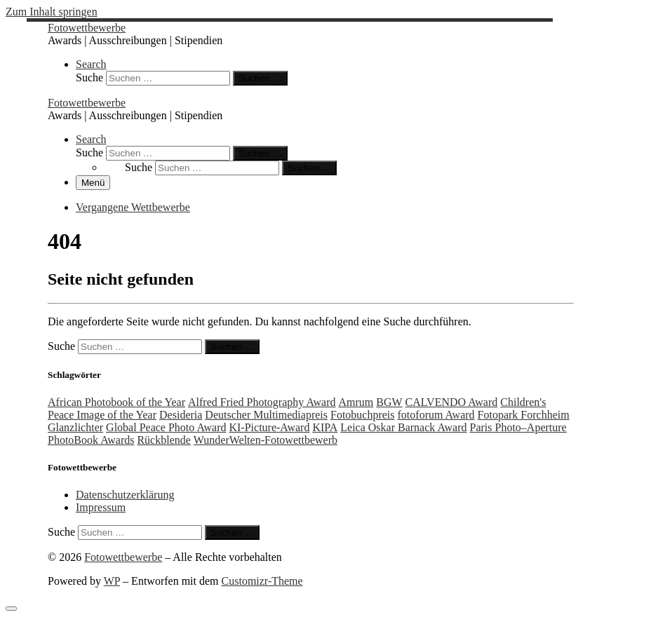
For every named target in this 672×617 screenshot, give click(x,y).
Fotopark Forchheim (524, 415)
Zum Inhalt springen (52, 12)
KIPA (325, 427)
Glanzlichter (75, 427)
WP (112, 581)
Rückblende (163, 440)
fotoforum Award (436, 415)
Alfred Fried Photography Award (262, 402)
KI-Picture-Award (269, 427)
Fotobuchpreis (363, 415)
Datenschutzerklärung (125, 495)
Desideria (181, 415)
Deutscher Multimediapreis (266, 415)
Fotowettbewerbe (123, 557)
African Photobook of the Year (116, 402)
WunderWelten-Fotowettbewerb (266, 440)
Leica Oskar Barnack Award (403, 427)
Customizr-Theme (262, 581)
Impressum (101, 507)
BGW (389, 402)
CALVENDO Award (452, 402)
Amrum (356, 402)
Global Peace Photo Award (166, 427)
